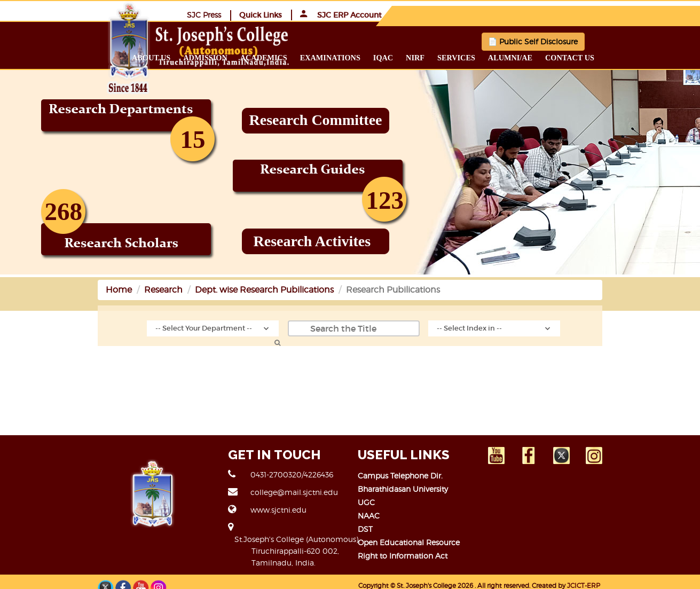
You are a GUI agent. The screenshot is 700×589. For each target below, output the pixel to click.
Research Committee (316, 119)
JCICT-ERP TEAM (594, 574)
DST (366, 528)
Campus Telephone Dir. (401, 475)
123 (385, 200)
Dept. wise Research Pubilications (196, 289)
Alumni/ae (578, 57)
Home (51, 289)
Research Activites (312, 241)
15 (193, 139)
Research (96, 289)
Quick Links (549, 14)
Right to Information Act (403, 555)
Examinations (398, 57)
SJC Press (493, 14)
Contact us (638, 57)
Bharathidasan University (403, 488)
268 (64, 211)
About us (219, 57)
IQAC (451, 57)
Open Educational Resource (409, 542)
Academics (332, 57)
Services (525, 57)
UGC (367, 502)
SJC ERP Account (630, 14)
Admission (273, 57)
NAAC (369, 515)
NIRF (483, 57)
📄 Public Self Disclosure (499, 41)
